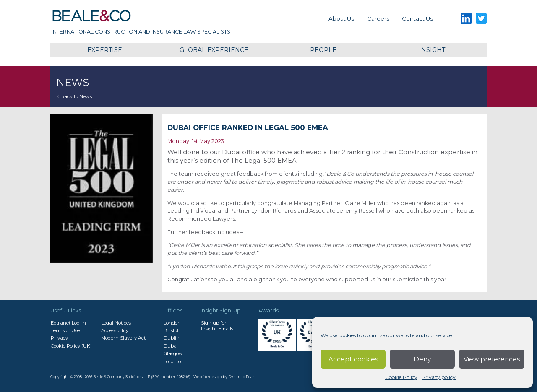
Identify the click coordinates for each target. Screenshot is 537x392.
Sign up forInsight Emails (217, 326)
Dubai (171, 346)
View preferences (492, 359)
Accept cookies (353, 359)
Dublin (172, 338)
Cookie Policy (401, 377)
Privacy (59, 338)
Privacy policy (439, 377)
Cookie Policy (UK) (71, 346)
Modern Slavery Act (123, 338)
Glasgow (173, 353)
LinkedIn (466, 19)
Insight (432, 50)
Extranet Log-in (68, 323)
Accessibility (115, 330)
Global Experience (214, 50)
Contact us (417, 18)
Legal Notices (116, 323)
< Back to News (74, 96)
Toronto (172, 361)
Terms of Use (65, 330)
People (323, 50)
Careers (378, 18)
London (172, 323)
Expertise (105, 50)
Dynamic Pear (241, 377)
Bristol (171, 330)
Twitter (481, 19)
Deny (422, 359)
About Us (341, 18)
